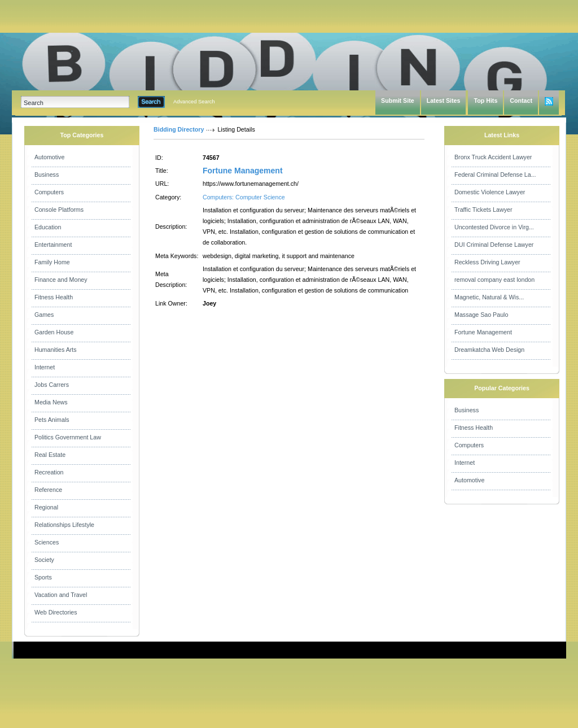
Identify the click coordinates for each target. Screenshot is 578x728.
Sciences (47, 542)
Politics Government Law (68, 437)
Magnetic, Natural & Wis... (489, 297)
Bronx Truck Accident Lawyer (493, 157)
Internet (45, 367)
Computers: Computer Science (244, 197)
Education (48, 227)
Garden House (54, 332)
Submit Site (398, 101)
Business (47, 175)
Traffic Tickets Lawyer (483, 210)
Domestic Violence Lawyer (490, 192)
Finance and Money (61, 280)
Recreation (49, 472)
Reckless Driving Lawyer (487, 262)
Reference (48, 490)
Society (44, 560)
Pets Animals (52, 420)
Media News (51, 402)
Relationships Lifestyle (64, 525)
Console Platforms (59, 210)
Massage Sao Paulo (481, 315)
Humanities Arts (56, 350)
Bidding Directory (179, 129)
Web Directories (56, 612)
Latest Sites (444, 101)
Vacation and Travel (61, 595)
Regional (46, 507)
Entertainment (53, 245)
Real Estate (50, 455)
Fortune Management (243, 171)
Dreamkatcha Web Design (489, 350)
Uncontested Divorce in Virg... (494, 227)
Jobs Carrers (52, 385)
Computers (49, 192)
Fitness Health (54, 297)
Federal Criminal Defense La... (495, 175)
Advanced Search (194, 102)
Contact (521, 101)
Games (44, 315)
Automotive (49, 157)
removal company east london (494, 280)
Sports (43, 577)
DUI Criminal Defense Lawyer (494, 245)
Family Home (52, 262)
